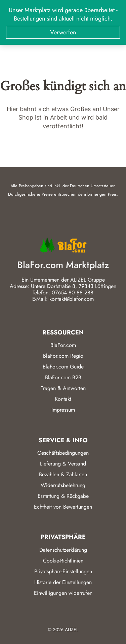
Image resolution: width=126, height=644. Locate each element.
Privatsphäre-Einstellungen (63, 571)
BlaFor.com (63, 345)
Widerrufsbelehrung (63, 485)
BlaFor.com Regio (63, 356)
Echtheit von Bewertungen (63, 507)
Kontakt (63, 399)
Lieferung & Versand (63, 464)
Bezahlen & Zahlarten (63, 474)
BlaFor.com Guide (63, 367)
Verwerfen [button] (63, 32)
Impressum (63, 410)
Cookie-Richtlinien (63, 561)
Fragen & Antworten (63, 388)
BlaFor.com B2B (63, 377)
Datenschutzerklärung (63, 550)
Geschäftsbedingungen (63, 453)
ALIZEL (72, 630)
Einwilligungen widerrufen (63, 593)
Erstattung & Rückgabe (63, 496)
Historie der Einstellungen (63, 582)
